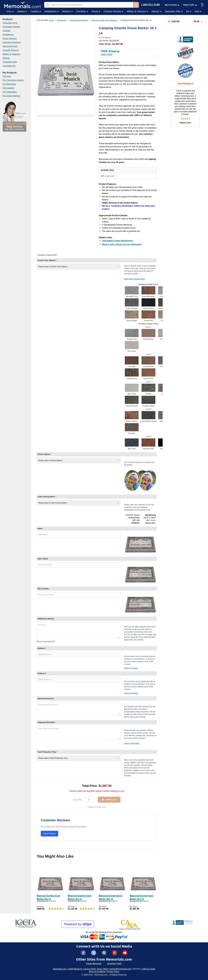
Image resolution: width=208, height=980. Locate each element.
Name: (40, 529)
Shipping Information (46, 722)
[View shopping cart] (202, 5)
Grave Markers (10, 38)
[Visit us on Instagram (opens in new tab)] (104, 953)
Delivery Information (132, 743)
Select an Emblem (131, 668)
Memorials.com (60, 969)
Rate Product (49, 834)
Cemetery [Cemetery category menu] (82, 11)
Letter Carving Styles (47, 497)
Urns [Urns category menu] (10, 11)
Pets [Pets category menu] (198, 11)
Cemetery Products (12, 42)
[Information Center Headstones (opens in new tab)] (118, 241)
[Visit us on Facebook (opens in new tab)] (83, 953)
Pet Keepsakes (10, 92)
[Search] (136, 5)
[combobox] (89, 5)
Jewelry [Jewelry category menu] (22, 11)
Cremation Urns (10, 23)
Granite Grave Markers (79, 20)
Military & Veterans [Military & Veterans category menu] (137, 11)
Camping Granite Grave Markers (104, 20)
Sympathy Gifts (10, 62)
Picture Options (45, 454)
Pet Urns (7, 76)
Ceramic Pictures (11, 50)
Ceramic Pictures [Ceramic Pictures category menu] (114, 11)
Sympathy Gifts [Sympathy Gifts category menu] (174, 11)
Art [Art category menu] (189, 11)
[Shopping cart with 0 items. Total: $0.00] (185, 21)
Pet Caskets (8, 88)
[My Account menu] (172, 5)
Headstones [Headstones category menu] (52, 11)
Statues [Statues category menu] (156, 11)
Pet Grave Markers (11, 96)
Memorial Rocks (10, 46)
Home (51, 20)
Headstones (8, 34)
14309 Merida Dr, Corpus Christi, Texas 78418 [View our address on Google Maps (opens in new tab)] (88, 969)
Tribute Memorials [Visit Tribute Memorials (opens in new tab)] (94, 964)
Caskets (6, 31)
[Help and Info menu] (190, 5)
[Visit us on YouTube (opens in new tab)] (125, 953)
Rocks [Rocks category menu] (96, 11)
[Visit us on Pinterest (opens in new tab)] (114, 953)
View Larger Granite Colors (134, 279)
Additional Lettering (46, 619)
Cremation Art (9, 66)
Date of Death (43, 589)
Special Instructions (46, 698)
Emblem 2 (42, 673)
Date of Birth (43, 559)
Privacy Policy (113, 972)
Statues (6, 58)
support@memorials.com (120, 969)
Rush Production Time (47, 752)
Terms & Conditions (97, 972)
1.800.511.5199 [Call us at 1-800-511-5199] (150, 5)
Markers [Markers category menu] (68, 11)
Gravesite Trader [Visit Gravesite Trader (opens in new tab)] (114, 964)
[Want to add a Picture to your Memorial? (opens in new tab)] (122, 244)
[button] (79, 654)
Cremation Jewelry (11, 27)
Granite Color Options (47, 260)
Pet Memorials (9, 84)
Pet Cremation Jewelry (13, 80)
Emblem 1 (42, 648)
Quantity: (78, 800)
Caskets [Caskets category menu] (36, 11)
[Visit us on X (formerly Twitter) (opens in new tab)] (94, 953)
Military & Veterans (11, 54)
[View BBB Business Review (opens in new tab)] (185, 39)
